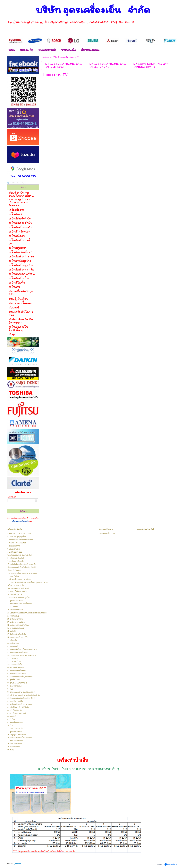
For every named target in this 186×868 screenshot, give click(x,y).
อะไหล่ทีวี (53, 57)
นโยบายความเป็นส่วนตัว (21, 521)
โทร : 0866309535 (23, 176)
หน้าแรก (45, 57)
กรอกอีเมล (12, 497)
